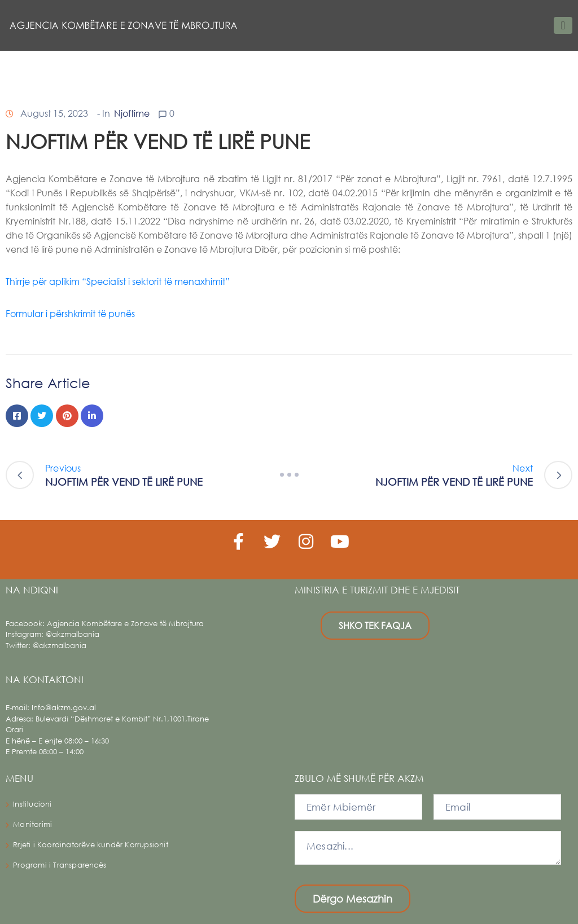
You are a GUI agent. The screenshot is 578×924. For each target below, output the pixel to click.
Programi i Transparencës (60, 865)
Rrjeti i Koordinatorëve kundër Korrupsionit (91, 845)
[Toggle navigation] (563, 25)
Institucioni (32, 804)
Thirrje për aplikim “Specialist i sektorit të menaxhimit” (118, 281)
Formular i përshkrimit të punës (70, 313)
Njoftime (132, 113)
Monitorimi (32, 824)
